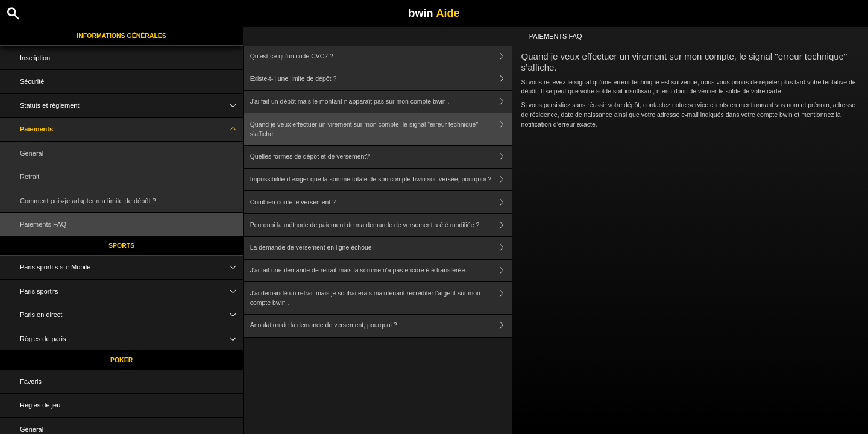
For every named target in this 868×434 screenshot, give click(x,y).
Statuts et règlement (131, 106)
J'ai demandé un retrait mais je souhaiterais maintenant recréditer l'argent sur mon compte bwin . (381, 298)
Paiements (131, 129)
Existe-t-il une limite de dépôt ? (381, 79)
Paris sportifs (131, 291)
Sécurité (32, 81)
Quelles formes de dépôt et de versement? (381, 157)
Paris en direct (131, 315)
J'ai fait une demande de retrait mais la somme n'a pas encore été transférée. (381, 271)
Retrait (30, 177)
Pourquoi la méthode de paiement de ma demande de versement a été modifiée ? (381, 225)
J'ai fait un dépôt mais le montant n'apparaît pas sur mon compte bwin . (381, 102)
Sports (121, 245)
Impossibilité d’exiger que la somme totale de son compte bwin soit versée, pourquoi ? (381, 180)
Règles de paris (131, 339)
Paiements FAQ (43, 224)
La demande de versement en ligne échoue (381, 248)
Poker (121, 360)
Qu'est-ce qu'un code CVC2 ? (381, 56)
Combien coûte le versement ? (381, 202)
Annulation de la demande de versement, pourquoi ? (381, 326)
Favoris (31, 382)
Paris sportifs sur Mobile (131, 267)
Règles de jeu (40, 405)
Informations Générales (121, 36)
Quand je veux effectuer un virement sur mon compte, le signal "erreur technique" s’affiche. (381, 129)
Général (32, 153)
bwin (434, 13)
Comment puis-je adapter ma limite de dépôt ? (88, 201)
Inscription (35, 58)
